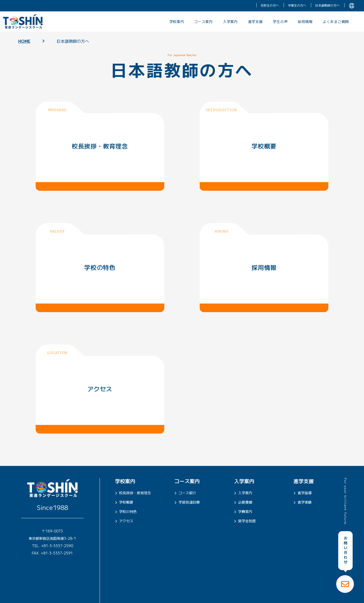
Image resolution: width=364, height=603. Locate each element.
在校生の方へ (270, 5)
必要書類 (243, 502)
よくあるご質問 (336, 21)
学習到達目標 (187, 502)
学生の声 (280, 21)
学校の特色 (126, 511)
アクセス (124, 521)
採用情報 (305, 21)
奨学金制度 (245, 521)
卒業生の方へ (297, 5)
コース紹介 (185, 493)
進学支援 (255, 21)
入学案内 (230, 21)
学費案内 (243, 511)
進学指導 (303, 493)
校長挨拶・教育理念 (133, 493)
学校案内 (177, 21)
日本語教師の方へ (327, 5)
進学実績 (303, 502)
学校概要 (124, 502)
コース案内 (203, 21)
